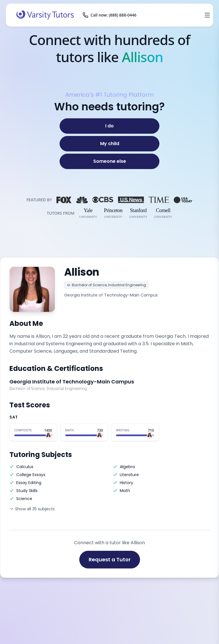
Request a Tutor (110, 559)
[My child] (109, 144)
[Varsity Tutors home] (45, 15)
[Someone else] (109, 161)
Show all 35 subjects (32, 509)
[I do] (109, 126)
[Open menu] (207, 15)
